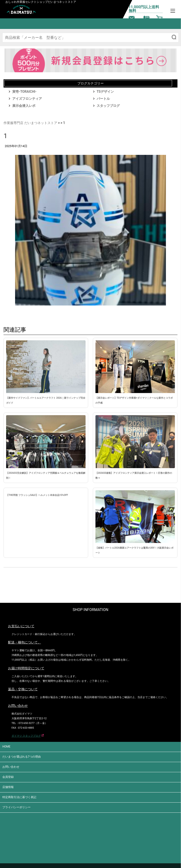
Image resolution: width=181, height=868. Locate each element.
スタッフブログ (108, 106)
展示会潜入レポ (24, 106)
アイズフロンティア (27, 99)
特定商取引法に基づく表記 (19, 797)
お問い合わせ (11, 767)
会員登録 (8, 777)
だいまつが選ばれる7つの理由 (22, 757)
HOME (6, 747)
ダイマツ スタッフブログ (26, 736)
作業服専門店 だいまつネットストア (30, 123)
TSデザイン (105, 92)
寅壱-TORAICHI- (24, 92)
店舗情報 (8, 787)
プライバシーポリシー (16, 807)
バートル (103, 99)
